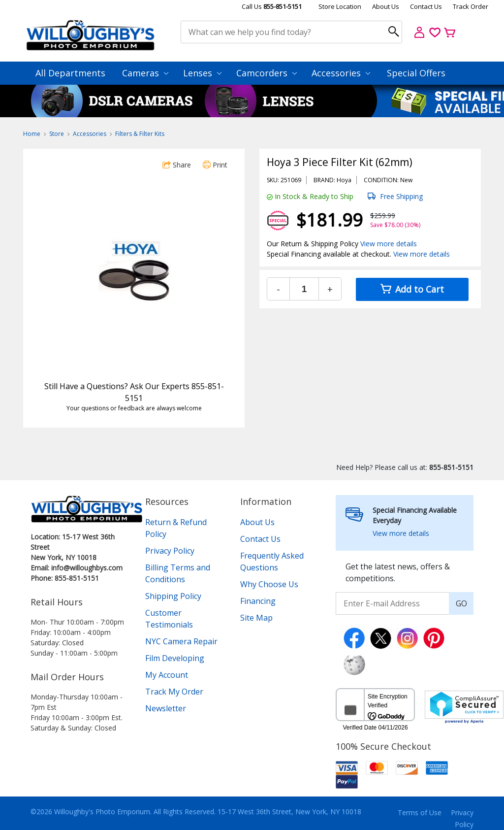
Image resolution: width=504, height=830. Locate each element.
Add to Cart (412, 289)
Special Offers (416, 73)
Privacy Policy (170, 551)
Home (32, 134)
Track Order (471, 6)
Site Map (256, 618)
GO (461, 603)
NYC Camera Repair (181, 641)
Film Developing (175, 658)
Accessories (341, 73)
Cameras (145, 73)
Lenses (202, 73)
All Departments (70, 73)
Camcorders (267, 73)
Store (57, 134)
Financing (258, 601)
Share (177, 165)
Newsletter (166, 708)
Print (215, 165)
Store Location (340, 6)
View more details (389, 244)
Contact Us (426, 6)
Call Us (272, 6)
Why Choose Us (269, 584)
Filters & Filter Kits (140, 134)
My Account (167, 675)
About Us (386, 6)
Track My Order (174, 692)
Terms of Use (420, 813)
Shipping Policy (173, 596)
